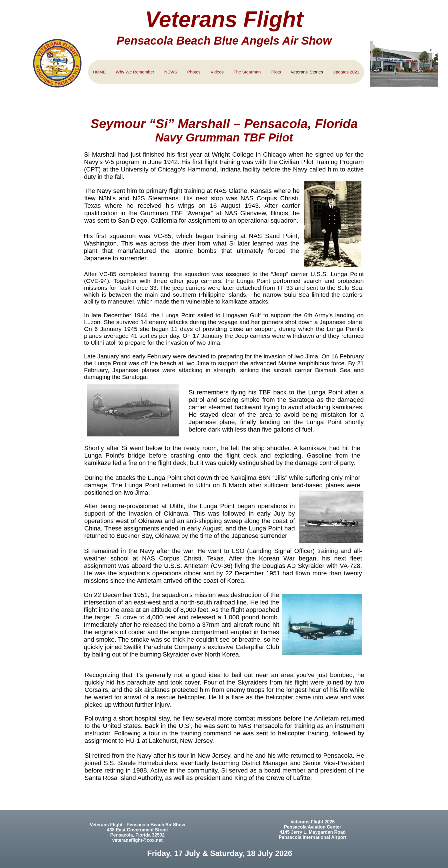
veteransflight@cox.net (138, 840)
